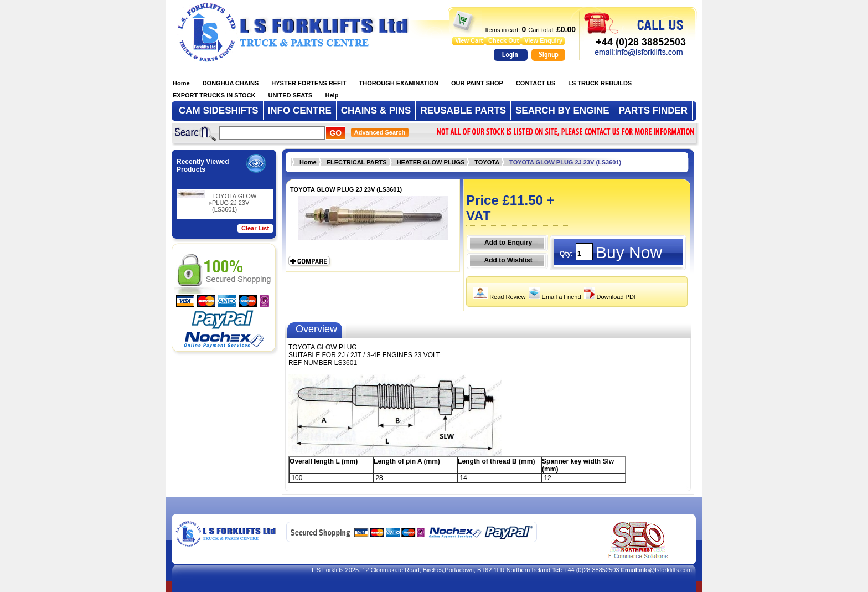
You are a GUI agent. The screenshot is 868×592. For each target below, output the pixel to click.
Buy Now (629, 252)
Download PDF (609, 297)
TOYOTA (487, 162)
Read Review (498, 297)
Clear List (255, 228)
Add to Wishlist (508, 260)
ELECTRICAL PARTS (357, 162)
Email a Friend (554, 297)
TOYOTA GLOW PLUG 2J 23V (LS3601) (234, 203)
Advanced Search (380, 132)
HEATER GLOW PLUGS (431, 162)
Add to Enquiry (508, 243)
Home (308, 162)
